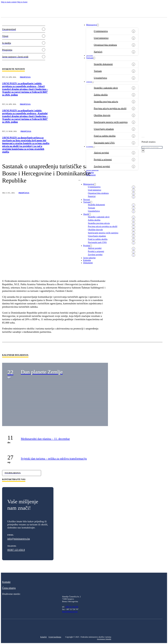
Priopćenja (25, 77)
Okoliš (89, 82)
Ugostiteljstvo (100, 78)
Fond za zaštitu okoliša (105, 136)
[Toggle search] (143, 137)
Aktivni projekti (101, 153)
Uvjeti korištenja (55, 637)
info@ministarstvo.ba (19, 539)
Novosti (89, 55)
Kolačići (44, 637)
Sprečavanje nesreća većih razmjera (111, 122)
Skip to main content (9, 2)
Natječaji (98, 52)
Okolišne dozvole (102, 115)
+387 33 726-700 (71, 607)
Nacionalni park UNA (104, 143)
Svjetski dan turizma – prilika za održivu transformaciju (54, 459)
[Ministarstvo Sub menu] (98, 25)
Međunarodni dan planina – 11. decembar (45, 439)
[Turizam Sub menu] (94, 58)
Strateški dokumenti (103, 64)
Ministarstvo (91, 25)
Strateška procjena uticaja (106, 102)
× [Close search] (143, 150)
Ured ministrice (101, 38)
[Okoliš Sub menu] (93, 82)
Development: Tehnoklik (104, 639)
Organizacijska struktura (105, 45)
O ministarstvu (101, 31)
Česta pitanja (9, 588)
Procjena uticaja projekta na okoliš (110, 108)
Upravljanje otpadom (104, 129)
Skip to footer (22, 2)
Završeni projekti (102, 166)
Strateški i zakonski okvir (106, 88)
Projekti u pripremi (103, 159)
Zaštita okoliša (101, 95)
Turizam (90, 58)
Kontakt (6, 582)
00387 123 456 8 (16, 550)
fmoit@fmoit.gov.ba (70, 612)
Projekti (89, 146)
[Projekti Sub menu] (94, 147)
